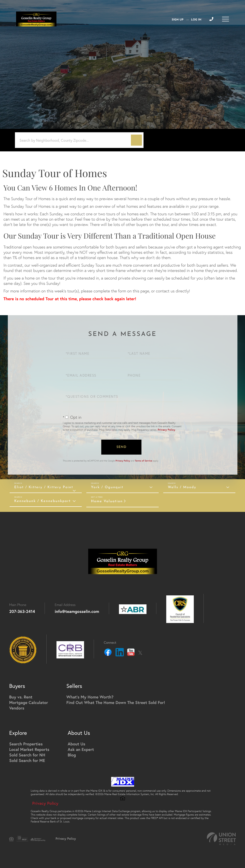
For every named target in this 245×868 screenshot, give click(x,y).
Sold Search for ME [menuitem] (27, 760)
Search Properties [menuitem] (26, 744)
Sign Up (178, 20)
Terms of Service (144, 461)
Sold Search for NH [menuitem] (27, 755)
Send (121, 447)
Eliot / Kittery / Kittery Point (44, 487)
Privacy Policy (166, 430)
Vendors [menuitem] (17, 708)
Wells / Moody (182, 487)
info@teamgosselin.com (77, 611)
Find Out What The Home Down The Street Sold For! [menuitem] (116, 702)
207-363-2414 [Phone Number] (22, 611)
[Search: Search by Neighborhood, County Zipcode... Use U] (75, 140)
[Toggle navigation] (225, 19)
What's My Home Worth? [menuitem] (90, 697)
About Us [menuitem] (77, 744)
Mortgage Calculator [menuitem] (29, 702)
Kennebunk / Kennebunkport (42, 501)
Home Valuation (107, 501)
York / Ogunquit (107, 487)
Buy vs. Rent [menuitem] (21, 697)
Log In (196, 20)
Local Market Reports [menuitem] (29, 749)
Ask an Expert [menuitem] (81, 749)
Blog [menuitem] (72, 755)
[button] (136, 140)
